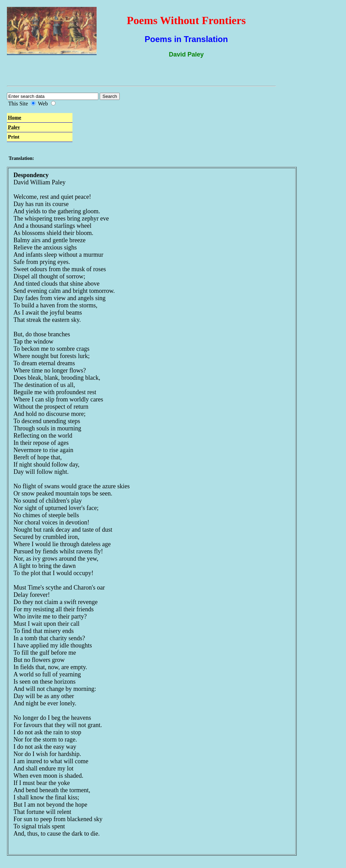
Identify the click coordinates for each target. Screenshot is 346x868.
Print (14, 137)
